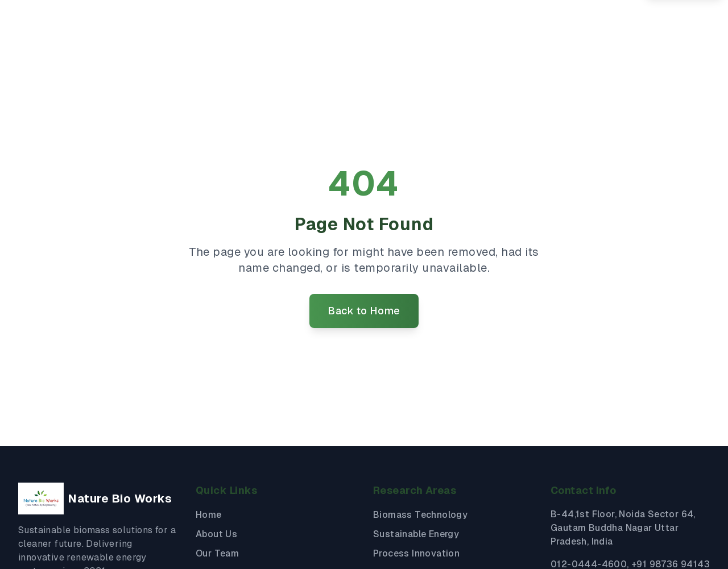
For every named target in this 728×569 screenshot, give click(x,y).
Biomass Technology (420, 515)
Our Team (217, 553)
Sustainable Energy (416, 534)
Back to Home (364, 311)
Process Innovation (416, 553)
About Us (216, 534)
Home (209, 515)
